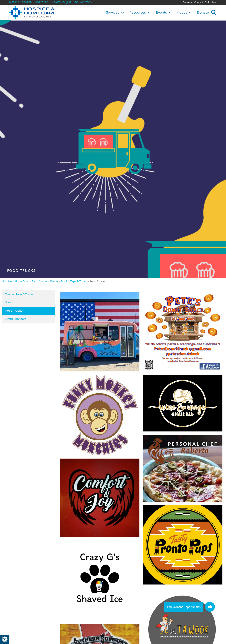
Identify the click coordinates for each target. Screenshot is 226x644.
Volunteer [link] (211, 2)
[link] (5, 639)
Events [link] (164, 12)
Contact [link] (199, 2)
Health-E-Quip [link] (62, 2)
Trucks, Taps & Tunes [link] (74, 281)
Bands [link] (10, 302)
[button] (214, 12)
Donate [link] (203, 12)
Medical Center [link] (20, 2)
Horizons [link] (42, 2)
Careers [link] (187, 2)
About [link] (184, 12)
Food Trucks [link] (14, 311)
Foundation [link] (84, 2)
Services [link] (115, 12)
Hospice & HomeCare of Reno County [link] (25, 281)
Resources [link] (140, 12)
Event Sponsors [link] (16, 319)
